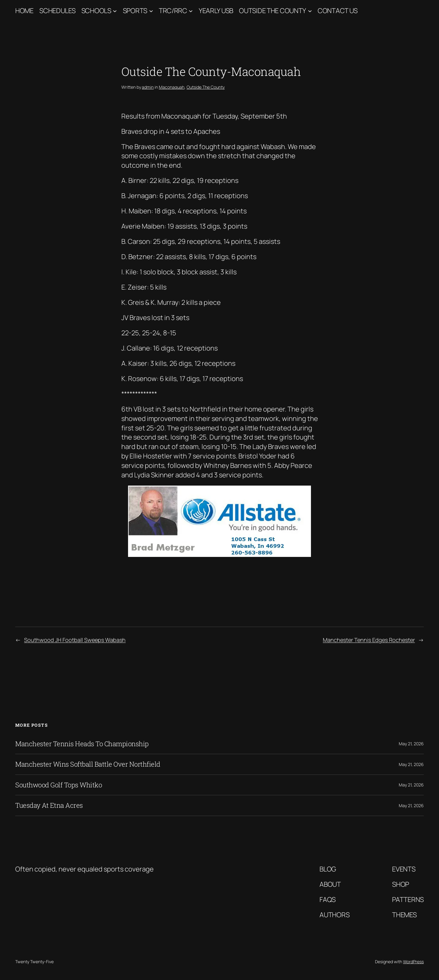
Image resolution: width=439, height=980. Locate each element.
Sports (135, 11)
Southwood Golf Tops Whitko (59, 785)
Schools (96, 11)
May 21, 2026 (411, 744)
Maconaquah (172, 87)
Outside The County (273, 11)
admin (148, 87)
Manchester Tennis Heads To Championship (82, 744)
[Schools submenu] (115, 11)
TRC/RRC (173, 11)
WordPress (413, 962)
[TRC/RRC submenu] (191, 11)
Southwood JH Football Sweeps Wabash (75, 640)
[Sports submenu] (151, 11)
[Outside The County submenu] (310, 11)
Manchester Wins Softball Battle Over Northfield (88, 764)
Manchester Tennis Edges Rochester (369, 640)
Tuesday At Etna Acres (49, 805)
